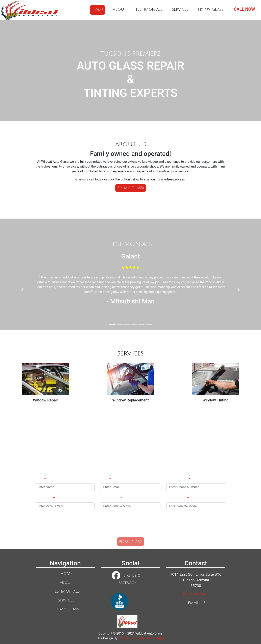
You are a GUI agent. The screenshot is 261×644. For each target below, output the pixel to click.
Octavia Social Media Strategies (142, 638)
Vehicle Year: (45, 498)
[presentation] (131, 523)
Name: (40, 479)
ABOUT (120, 9)
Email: (106, 479)
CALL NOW (244, 9)
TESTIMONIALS (149, 9)
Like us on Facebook (127, 578)
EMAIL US (197, 603)
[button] (22, 290)
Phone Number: (178, 479)
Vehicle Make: (111, 498)
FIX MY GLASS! (211, 9)
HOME (98, 10)
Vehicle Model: (178, 498)
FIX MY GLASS (66, 609)
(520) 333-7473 (196, 594)
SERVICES (180, 9)
